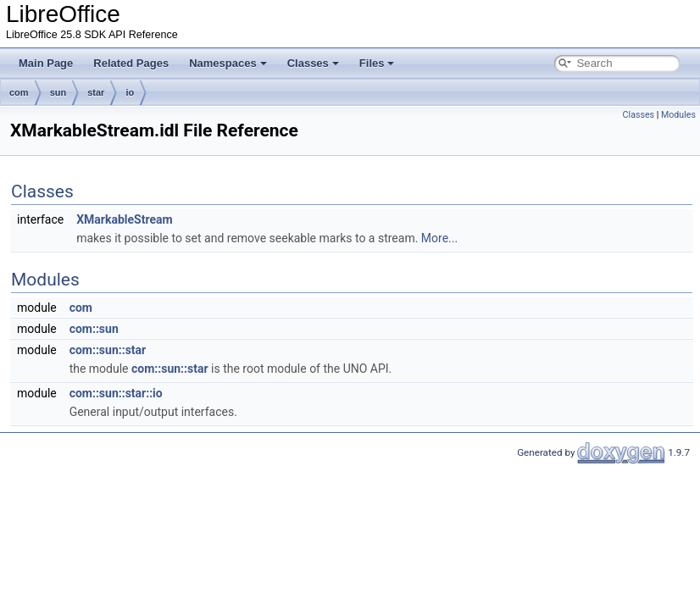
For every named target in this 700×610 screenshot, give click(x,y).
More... (439, 238)
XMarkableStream (124, 219)
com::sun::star (108, 350)
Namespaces (228, 63)
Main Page (46, 63)
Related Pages (131, 63)
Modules (678, 115)
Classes (313, 63)
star (96, 92)
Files (377, 63)
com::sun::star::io (116, 393)
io (130, 92)
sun (58, 92)
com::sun (94, 329)
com (19, 92)
